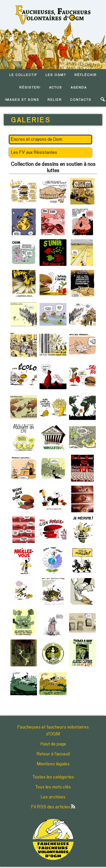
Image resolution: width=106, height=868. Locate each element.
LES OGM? (56, 75)
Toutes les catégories (53, 777)
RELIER (55, 100)
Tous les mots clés (53, 787)
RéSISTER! (30, 88)
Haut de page (53, 744)
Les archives (53, 797)
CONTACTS (81, 100)
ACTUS (56, 88)
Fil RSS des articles (53, 807)
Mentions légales (53, 764)
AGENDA (79, 88)
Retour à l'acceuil (53, 754)
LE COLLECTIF (23, 75)
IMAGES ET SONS (22, 100)
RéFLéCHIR (86, 75)
